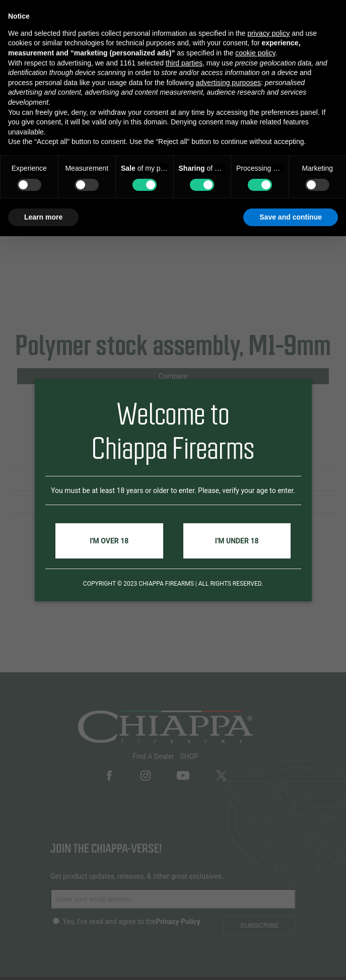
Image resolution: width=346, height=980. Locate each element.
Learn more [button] (43, 217)
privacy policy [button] (268, 33)
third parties (184, 63)
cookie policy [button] (255, 53)
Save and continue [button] (291, 217)
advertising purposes (228, 83)
